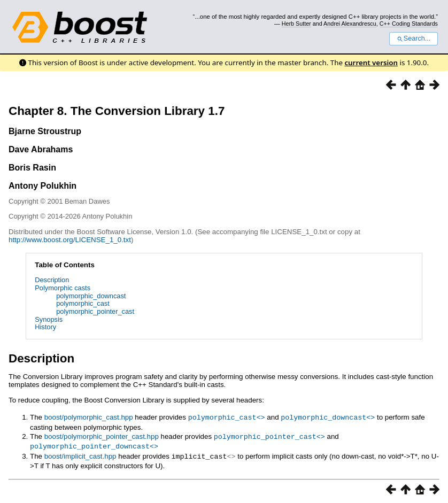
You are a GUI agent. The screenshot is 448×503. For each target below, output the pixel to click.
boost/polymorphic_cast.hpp (89, 417)
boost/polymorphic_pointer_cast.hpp (102, 436)
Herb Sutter (296, 24)
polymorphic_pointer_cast (95, 311)
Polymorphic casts (63, 288)
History (45, 327)
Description (52, 280)
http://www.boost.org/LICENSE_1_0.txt (70, 240)
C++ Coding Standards (409, 24)
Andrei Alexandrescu (350, 24)
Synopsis (49, 319)
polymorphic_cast (83, 303)
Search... (414, 38)
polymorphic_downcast (91, 296)
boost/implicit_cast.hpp (80, 455)
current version (371, 63)
